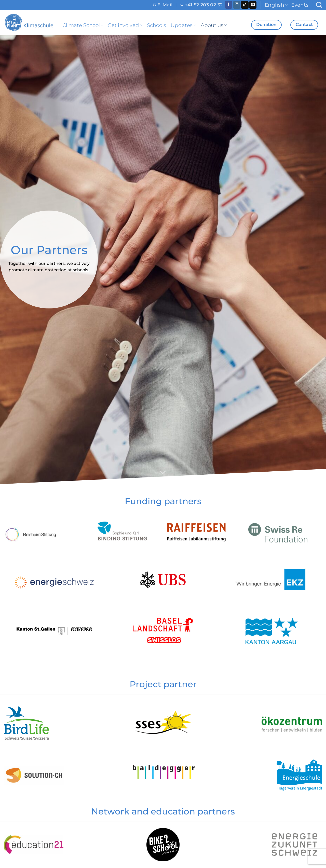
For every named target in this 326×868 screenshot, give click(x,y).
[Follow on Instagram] (237, 5)
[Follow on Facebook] (229, 5)
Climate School (83, 25)
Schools (157, 25)
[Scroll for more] (163, 473)
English (276, 5)
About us (214, 25)
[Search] (319, 5)
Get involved (125, 25)
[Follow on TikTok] (245, 5)
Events (300, 5)
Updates (183, 25)
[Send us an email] (253, 5)
